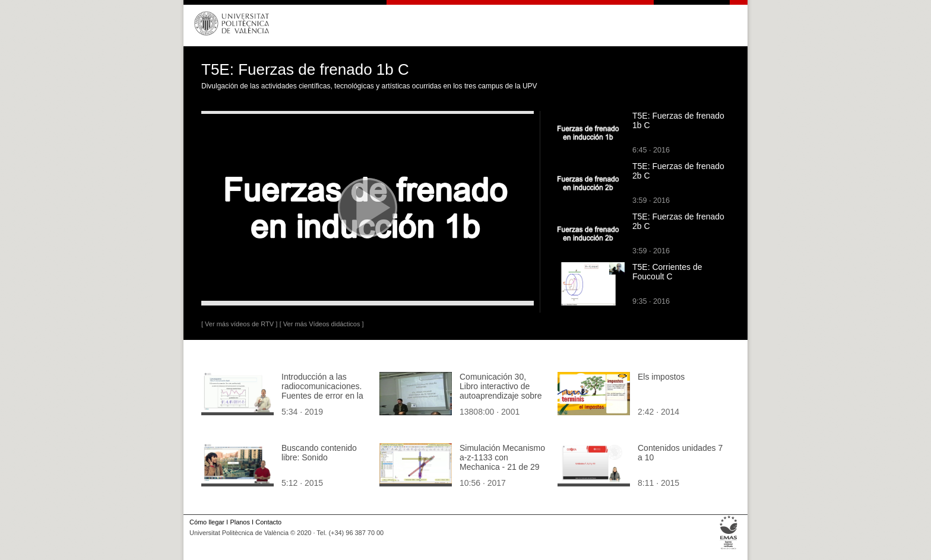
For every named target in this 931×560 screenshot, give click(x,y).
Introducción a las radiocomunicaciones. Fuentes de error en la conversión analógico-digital (322, 396)
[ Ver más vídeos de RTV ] (239, 324)
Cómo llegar (207, 522)
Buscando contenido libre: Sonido (319, 453)
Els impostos (661, 377)
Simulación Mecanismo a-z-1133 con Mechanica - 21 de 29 (502, 457)
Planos (240, 522)
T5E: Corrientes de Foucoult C (667, 272)
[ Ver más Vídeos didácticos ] (322, 324)
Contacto (268, 522)
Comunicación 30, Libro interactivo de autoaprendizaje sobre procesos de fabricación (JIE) (501, 396)
